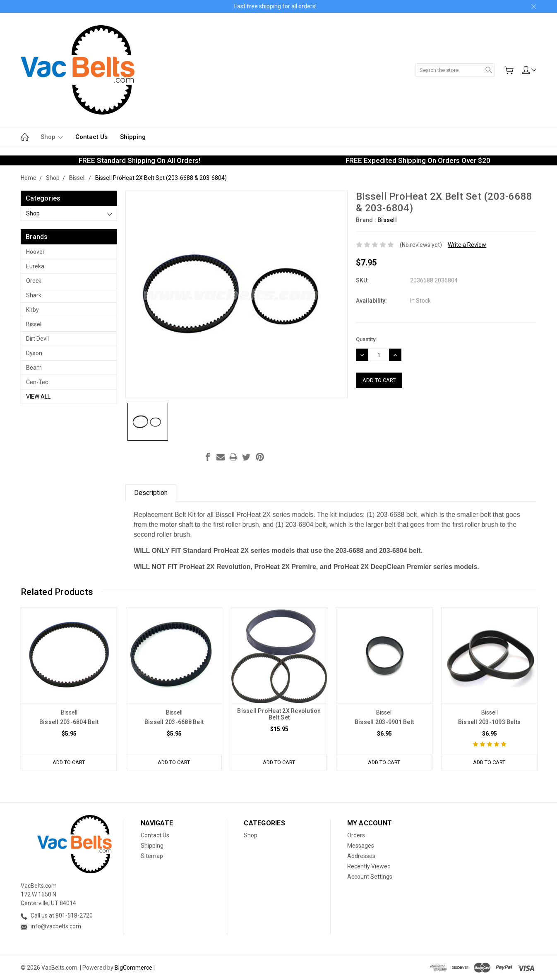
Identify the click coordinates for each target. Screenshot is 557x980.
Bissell (34, 324)
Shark (34, 295)
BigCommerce (133, 968)
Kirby (32, 310)
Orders (356, 835)
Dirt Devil (37, 339)
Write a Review (467, 245)
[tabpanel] (69, 689)
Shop (52, 137)
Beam (34, 368)
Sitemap (152, 856)
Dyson (34, 353)
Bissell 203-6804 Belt (69, 722)
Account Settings (370, 877)
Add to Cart (69, 762)
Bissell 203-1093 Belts (490, 722)
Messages (361, 846)
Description (151, 493)
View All (38, 397)
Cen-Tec (37, 382)
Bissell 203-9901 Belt (384, 722)
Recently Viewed (369, 866)
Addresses (361, 856)
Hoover (35, 252)
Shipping (133, 137)
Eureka (35, 266)
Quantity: (366, 339)
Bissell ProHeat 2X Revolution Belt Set (279, 714)
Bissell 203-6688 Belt (174, 722)
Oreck (34, 281)
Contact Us (91, 137)
